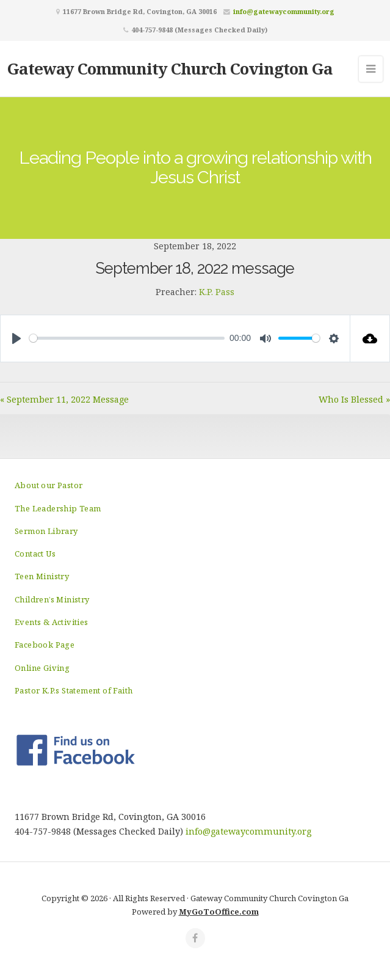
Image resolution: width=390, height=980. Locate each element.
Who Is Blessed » (354, 399)
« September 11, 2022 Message (64, 399)
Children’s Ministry (52, 599)
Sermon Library (46, 531)
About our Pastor (49, 485)
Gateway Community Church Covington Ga (170, 68)
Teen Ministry (42, 576)
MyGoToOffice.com (219, 912)
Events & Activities (52, 622)
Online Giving (42, 668)
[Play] (16, 338)
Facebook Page (45, 645)
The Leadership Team (58, 508)
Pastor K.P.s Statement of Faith (74, 690)
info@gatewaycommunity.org (284, 11)
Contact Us (35, 554)
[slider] (127, 338)
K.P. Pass (217, 292)
